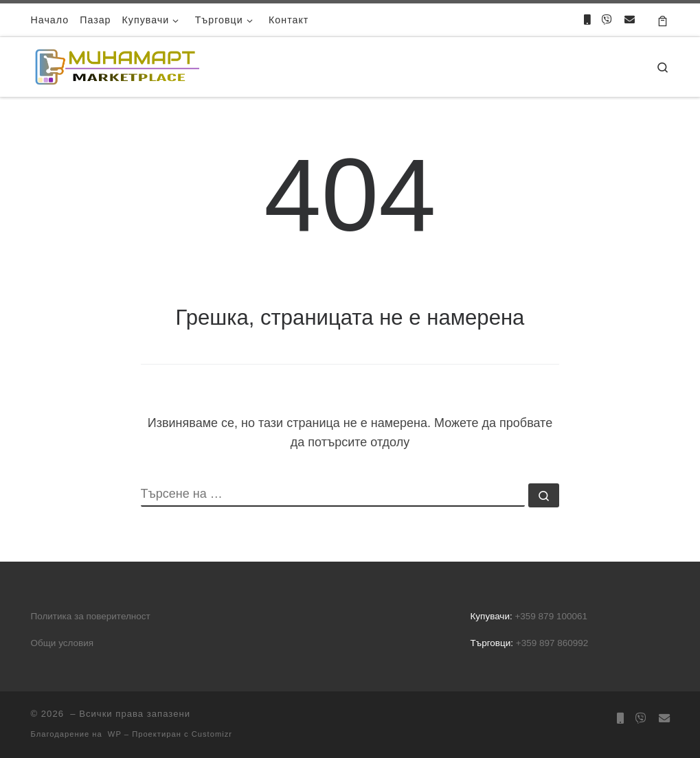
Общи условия (63, 643)
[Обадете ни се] (587, 20)
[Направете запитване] (630, 20)
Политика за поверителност (91, 616)
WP (115, 734)
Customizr (212, 734)
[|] (117, 65)
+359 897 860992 (552, 643)
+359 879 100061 (551, 616)
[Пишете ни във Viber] (607, 20)
